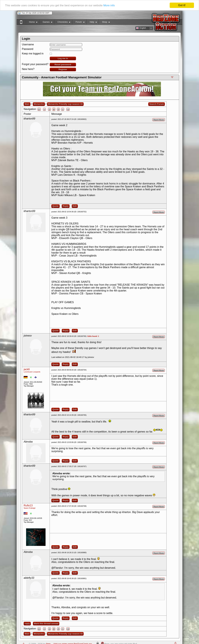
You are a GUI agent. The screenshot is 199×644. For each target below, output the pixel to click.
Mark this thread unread (46, 624)
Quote (56, 206)
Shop (104, 23)
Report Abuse (159, 120)
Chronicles (62, 23)
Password (28, 49)
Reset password (63, 65)
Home (32, 23)
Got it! (182, 5)
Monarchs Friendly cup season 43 (65, 104)
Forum (78, 23)
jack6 (27, 369)
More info (109, 5)
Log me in (63, 58)
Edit (75, 206)
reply (27, 624)
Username (28, 44)
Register (63, 69)
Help (92, 23)
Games (46, 23)
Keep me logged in (33, 54)
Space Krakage (30, 508)
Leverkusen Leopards (32, 372)
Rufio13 (28, 505)
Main (27, 104)
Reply (66, 206)
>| (68, 109)
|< (39, 109)
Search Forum (157, 104)
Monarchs (39, 104)
